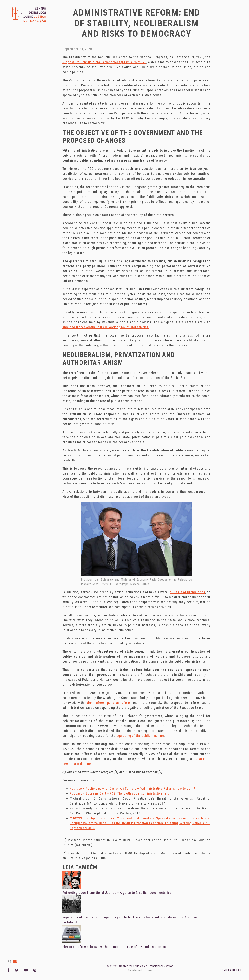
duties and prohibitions (188, 592)
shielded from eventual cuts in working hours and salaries (105, 327)
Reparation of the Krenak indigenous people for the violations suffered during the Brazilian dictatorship (130, 917)
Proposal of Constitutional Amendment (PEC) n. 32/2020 (104, 62)
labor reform (95, 703)
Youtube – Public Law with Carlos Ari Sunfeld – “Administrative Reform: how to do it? (132, 788)
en (15, 962)
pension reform (119, 703)
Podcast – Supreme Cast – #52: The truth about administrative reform (122, 793)
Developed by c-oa (140, 970)
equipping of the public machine (140, 736)
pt (9, 962)
